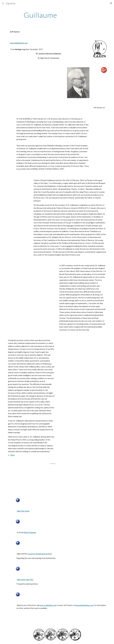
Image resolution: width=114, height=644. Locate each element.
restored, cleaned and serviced (40, 554)
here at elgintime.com (48, 605)
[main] (40, 15)
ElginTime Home (23, 511)
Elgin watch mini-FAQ (25, 580)
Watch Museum (30, 532)
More (13, 455)
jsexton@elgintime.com (19, 43)
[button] (3, 3)
